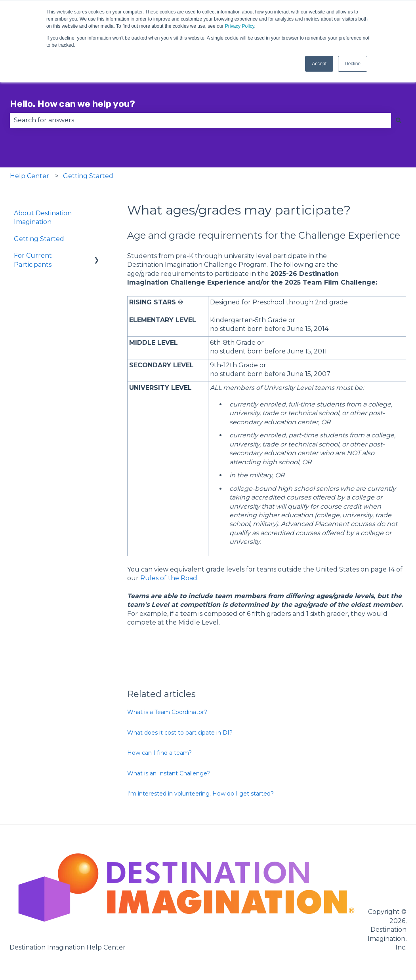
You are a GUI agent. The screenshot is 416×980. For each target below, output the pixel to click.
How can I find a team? (159, 753)
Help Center (30, 176)
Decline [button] (353, 64)
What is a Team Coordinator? (167, 712)
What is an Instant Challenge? (169, 773)
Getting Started (88, 176)
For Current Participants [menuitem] (33, 260)
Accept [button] (319, 64)
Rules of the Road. (169, 578)
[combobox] (200, 120)
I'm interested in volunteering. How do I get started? (200, 794)
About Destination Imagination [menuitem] (43, 217)
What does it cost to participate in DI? (180, 733)
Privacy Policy (240, 26)
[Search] (399, 120)
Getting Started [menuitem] (39, 239)
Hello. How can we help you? (73, 104)
